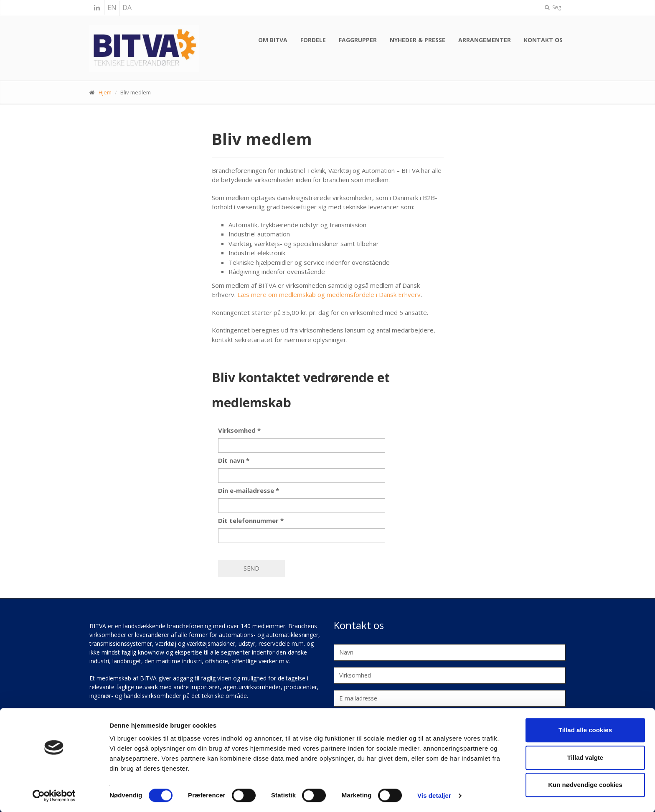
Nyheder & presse (418, 40)
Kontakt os (543, 40)
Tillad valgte (585, 757)
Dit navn (234, 460)
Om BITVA (273, 40)
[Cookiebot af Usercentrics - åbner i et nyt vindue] (54, 796)
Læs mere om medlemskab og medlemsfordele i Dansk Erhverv (329, 294)
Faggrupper (358, 40)
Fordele (313, 40)
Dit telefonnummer (251, 520)
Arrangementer (485, 40)
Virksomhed (239, 430)
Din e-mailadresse (249, 490)
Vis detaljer (434, 796)
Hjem (105, 92)
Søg (553, 7)
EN (112, 8)
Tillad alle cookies (585, 730)
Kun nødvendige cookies (585, 785)
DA (127, 8)
